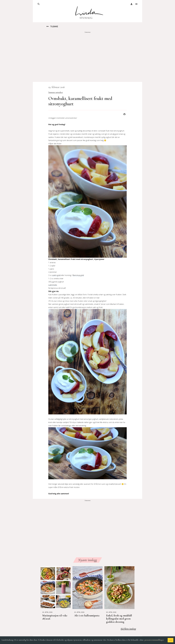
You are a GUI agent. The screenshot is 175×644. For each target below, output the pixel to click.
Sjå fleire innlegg (128, 629)
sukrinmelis (53, 285)
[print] (124, 114)
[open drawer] (39, 4)
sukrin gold (56, 275)
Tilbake (52, 26)
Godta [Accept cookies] (170, 640)
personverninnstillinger (154, 640)
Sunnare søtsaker (56, 92)
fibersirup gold (78, 275)
